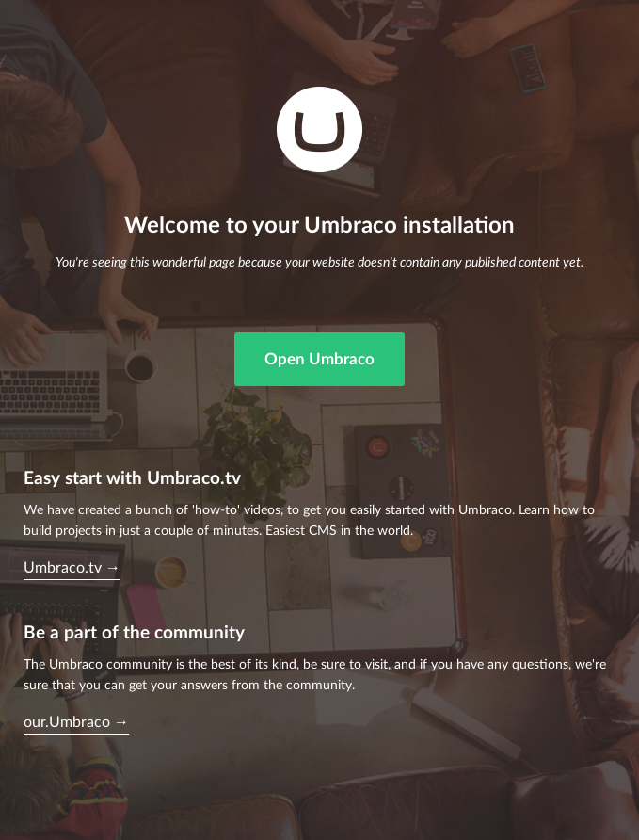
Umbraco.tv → (72, 568)
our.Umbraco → (76, 722)
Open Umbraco (319, 359)
